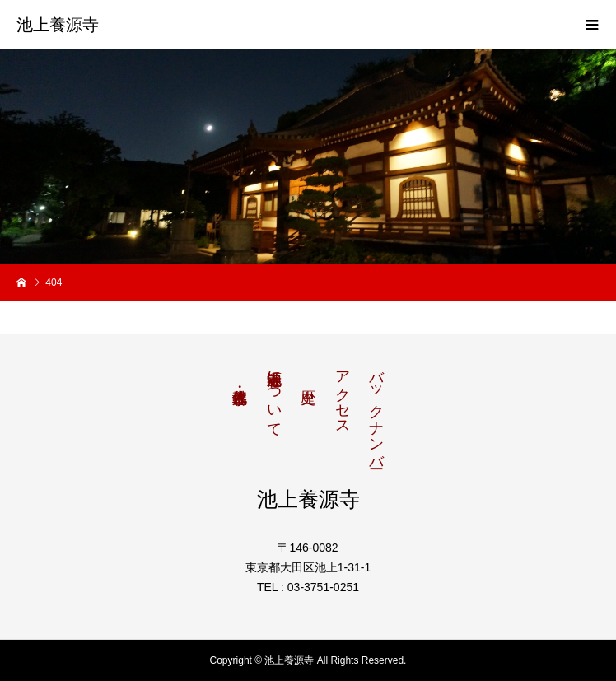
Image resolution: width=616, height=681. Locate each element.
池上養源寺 (58, 25)
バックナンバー (376, 411)
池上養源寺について (274, 395)
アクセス (343, 394)
